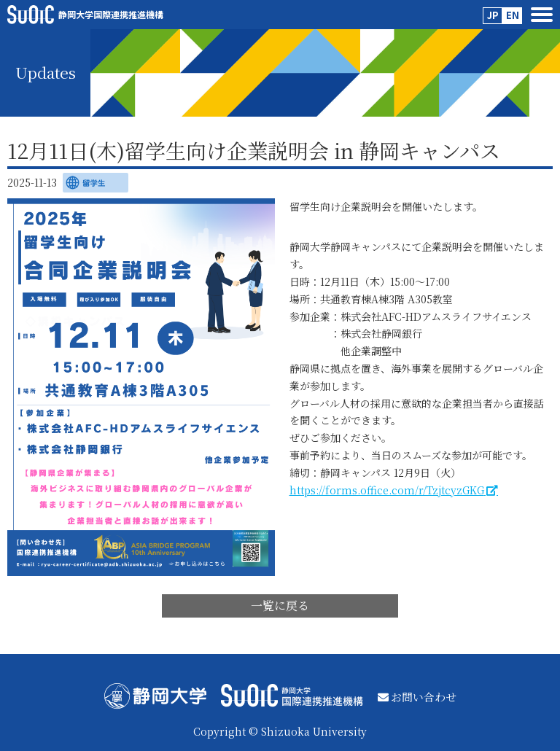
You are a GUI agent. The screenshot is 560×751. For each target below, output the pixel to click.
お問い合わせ (417, 697)
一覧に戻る (280, 606)
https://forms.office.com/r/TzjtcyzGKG (387, 490)
